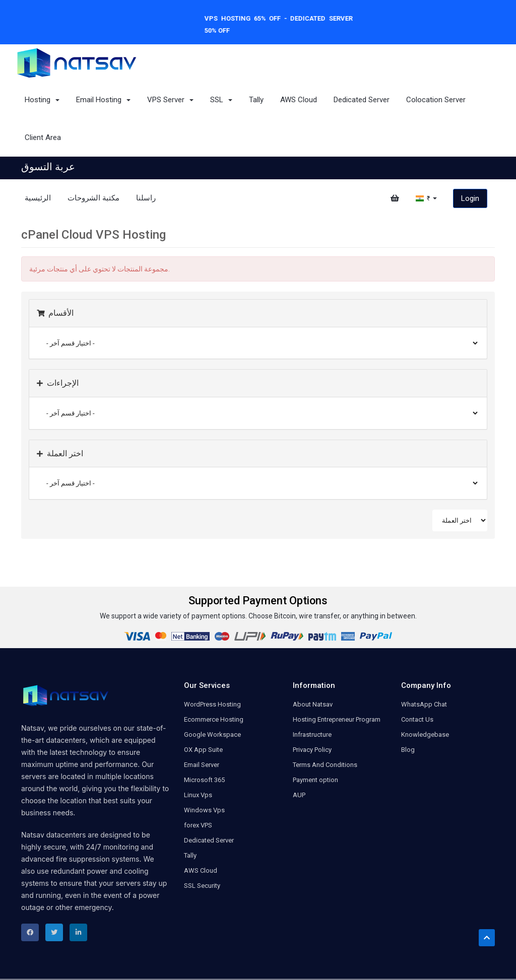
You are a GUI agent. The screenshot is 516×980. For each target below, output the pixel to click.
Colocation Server (436, 100)
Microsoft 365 (204, 780)
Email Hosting (103, 100)
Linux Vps (198, 795)
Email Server (202, 765)
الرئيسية (38, 198)
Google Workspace (212, 734)
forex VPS (198, 825)
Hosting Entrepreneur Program (337, 719)
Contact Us (417, 719)
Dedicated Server (362, 100)
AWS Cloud (299, 100)
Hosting (42, 100)
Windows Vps (204, 810)
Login (470, 198)
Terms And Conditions (325, 765)
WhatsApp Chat (424, 704)
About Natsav (313, 704)
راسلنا (146, 198)
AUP (299, 795)
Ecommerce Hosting (214, 719)
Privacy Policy (312, 750)
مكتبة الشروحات (93, 198)
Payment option (315, 780)
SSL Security (202, 886)
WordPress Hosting (212, 704)
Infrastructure (312, 734)
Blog (408, 750)
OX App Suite (203, 750)
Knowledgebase (425, 734)
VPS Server (170, 100)
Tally (256, 100)
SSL (221, 100)
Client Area (43, 137)
